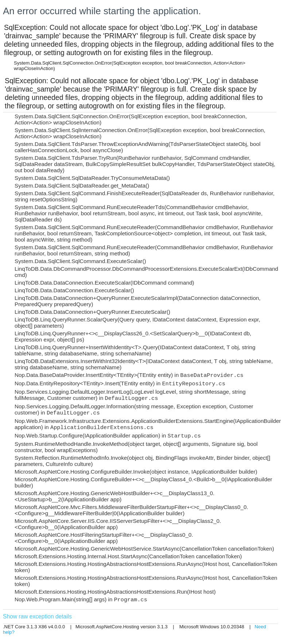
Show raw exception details (37, 616)
